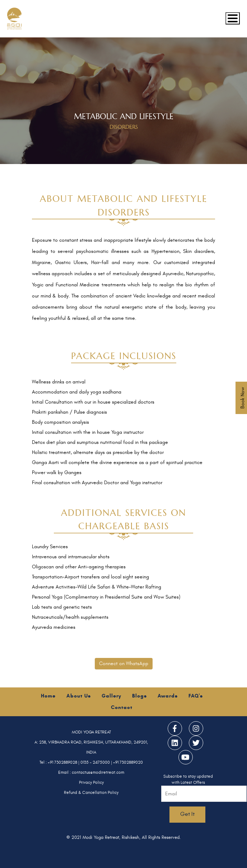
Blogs (139, 696)
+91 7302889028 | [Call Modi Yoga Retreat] (64, 762)
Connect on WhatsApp (124, 664)
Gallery (111, 696)
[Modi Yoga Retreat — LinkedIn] (175, 743)
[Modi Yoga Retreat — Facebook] (175, 728)
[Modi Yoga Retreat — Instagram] (196, 728)
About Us (79, 696)
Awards (168, 696)
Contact (122, 707)
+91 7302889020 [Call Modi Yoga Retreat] (128, 762)
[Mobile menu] (233, 18)
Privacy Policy (91, 782)
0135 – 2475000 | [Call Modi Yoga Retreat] (97, 762)
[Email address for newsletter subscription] (204, 794)
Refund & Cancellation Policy (91, 792)
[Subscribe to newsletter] (187, 815)
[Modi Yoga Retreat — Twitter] (196, 743)
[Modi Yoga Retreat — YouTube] (186, 757)
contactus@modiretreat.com (98, 772)
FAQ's (196, 696)
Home (48, 696)
